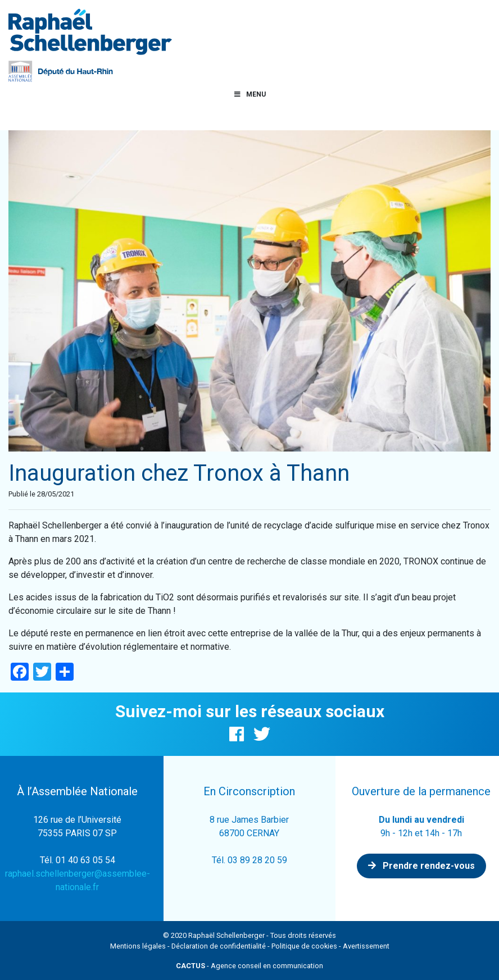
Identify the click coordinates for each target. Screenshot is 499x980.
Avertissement (366, 946)
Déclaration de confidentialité (219, 946)
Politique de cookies (304, 946)
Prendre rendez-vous (421, 866)
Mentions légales (138, 946)
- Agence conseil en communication (249, 966)
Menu (249, 94)
